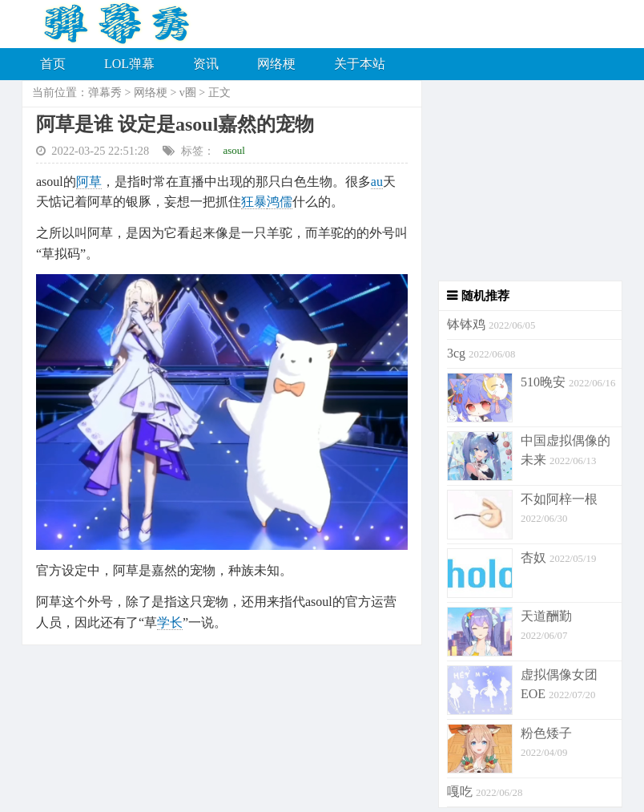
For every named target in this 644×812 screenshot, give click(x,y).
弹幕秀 (105, 93)
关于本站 (360, 64)
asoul (234, 150)
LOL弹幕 (129, 64)
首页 (53, 64)
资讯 (206, 64)
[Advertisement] (522, 180)
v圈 (188, 93)
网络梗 (276, 64)
